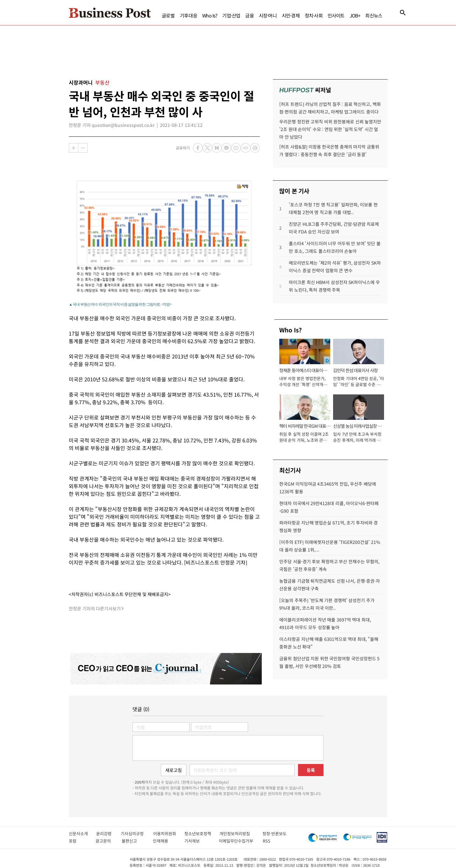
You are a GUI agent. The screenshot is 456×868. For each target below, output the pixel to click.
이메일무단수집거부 (238, 841)
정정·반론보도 (274, 833)
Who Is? (210, 15)
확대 (74, 148)
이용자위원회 (169, 833)
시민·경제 (291, 15)
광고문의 (105, 841)
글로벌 (168, 15)
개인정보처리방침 (241, 833)
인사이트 (336, 15)
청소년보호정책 (202, 833)
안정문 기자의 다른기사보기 (95, 608)
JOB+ (355, 15)
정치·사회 (314, 15)
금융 (249, 15)
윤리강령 (108, 833)
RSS (267, 841)
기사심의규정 (137, 833)
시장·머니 (268, 15)
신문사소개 (82, 833)
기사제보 (198, 841)
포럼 (79, 841)
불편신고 (134, 841)
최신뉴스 (374, 15)
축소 (83, 148)
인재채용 (165, 841)
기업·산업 (231, 15)
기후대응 (189, 15)
